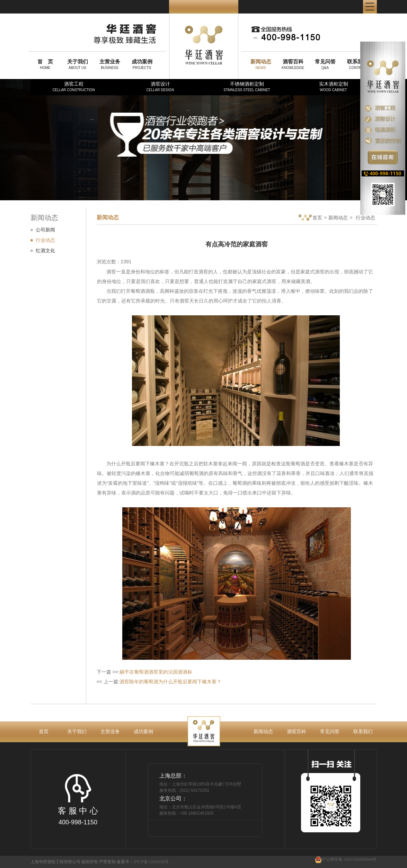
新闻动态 (338, 218)
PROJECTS (142, 64)
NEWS (261, 64)
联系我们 (363, 731)
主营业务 (110, 731)
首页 (310, 218)
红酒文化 (45, 251)
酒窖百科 (297, 731)
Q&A (325, 64)
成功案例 (143, 731)
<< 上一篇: (159, 682)
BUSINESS (110, 64)
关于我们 (77, 731)
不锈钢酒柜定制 (247, 86)
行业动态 (45, 240)
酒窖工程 (73, 86)
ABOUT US (78, 64)
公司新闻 (45, 230)
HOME (45, 64)
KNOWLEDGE (293, 64)
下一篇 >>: (144, 672)
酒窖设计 (160, 86)
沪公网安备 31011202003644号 (346, 860)
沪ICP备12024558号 (151, 862)
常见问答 (330, 731)
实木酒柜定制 (334, 86)
